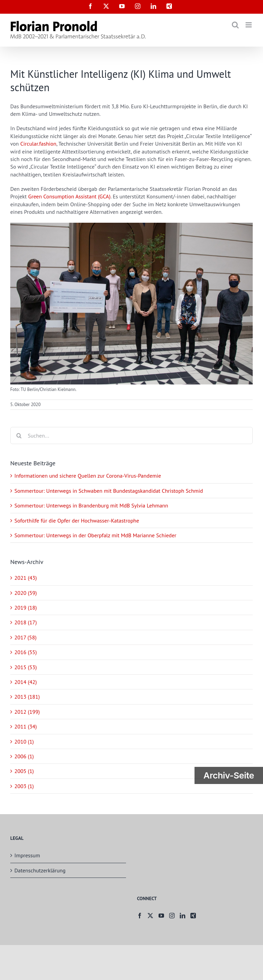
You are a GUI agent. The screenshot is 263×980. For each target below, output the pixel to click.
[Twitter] (150, 916)
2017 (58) (26, 637)
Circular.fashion (38, 144)
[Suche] (19, 436)
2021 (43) (26, 578)
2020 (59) (26, 593)
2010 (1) (24, 742)
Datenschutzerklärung (40, 870)
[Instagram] (172, 916)
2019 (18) (26, 608)
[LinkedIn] (183, 916)
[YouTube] (161, 916)
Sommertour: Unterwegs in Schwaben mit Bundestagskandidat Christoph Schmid (109, 491)
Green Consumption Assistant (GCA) (69, 196)
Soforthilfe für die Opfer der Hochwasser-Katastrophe (77, 520)
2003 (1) (24, 786)
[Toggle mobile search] (235, 25)
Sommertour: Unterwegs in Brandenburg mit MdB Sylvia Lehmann (91, 505)
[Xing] (193, 916)
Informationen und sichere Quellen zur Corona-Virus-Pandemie (88, 476)
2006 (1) (24, 756)
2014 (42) (26, 682)
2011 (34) (26, 726)
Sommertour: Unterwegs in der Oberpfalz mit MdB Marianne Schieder (95, 535)
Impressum (27, 855)
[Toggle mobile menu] (249, 25)
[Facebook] (140, 916)
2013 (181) (27, 697)
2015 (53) (26, 667)
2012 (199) (27, 712)
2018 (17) (26, 622)
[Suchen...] (131, 436)
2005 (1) (24, 771)
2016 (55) (26, 652)
